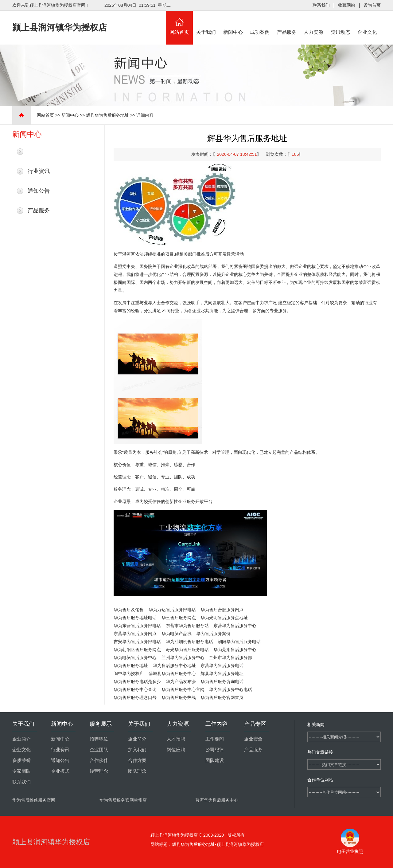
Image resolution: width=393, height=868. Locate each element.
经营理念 (99, 771)
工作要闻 (215, 739)
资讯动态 (340, 23)
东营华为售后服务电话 (222, 666)
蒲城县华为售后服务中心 (172, 674)
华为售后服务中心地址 (174, 666)
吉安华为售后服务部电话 (137, 642)
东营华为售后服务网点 (135, 634)
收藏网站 (347, 5)
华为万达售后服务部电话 (172, 610)
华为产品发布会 (181, 681)
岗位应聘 (176, 750)
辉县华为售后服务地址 (107, 115)
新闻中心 (233, 23)
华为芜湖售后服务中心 (235, 650)
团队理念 (137, 771)
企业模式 (60, 771)
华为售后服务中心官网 (183, 689)
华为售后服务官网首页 (222, 697)
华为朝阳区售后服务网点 (137, 650)
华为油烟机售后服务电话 (189, 642)
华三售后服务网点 (179, 618)
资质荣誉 (21, 760)
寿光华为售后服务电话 (187, 650)
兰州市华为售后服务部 (231, 658)
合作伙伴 (99, 760)
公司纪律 (215, 750)
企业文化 (368, 23)
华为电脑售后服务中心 (135, 658)
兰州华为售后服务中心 (183, 658)
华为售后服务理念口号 (135, 697)
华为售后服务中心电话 (231, 689)
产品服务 (287, 23)
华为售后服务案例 (213, 634)
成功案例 (260, 23)
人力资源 (314, 23)
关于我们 (206, 23)
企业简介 (21, 739)
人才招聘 (176, 739)
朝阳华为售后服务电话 (239, 642)
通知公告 (39, 191)
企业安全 (253, 739)
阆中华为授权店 (129, 674)
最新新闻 (39, 151)
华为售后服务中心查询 (135, 689)
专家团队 (21, 771)
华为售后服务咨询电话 (222, 681)
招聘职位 (99, 739)
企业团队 (99, 750)
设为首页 (372, 5)
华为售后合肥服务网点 (222, 610)
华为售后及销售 (129, 610)
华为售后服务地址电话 (135, 618)
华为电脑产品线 (177, 634)
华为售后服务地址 (131, 666)
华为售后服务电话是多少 (137, 681)
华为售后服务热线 (179, 697)
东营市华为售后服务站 (187, 626)
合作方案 (137, 760)
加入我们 (137, 750)
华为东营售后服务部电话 (137, 626)
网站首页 (179, 23)
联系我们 (321, 5)
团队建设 (215, 760)
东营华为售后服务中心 (235, 626)
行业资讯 (39, 171)
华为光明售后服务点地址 (224, 618)
